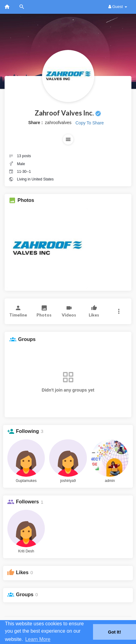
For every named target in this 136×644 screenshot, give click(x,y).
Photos (26, 200)
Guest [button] (118, 7)
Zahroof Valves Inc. (64, 113)
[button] (68, 139)
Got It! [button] (115, 632)
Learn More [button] (38, 639)
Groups (25, 595)
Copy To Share (90, 123)
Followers (27, 502)
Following (27, 431)
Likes (22, 572)
